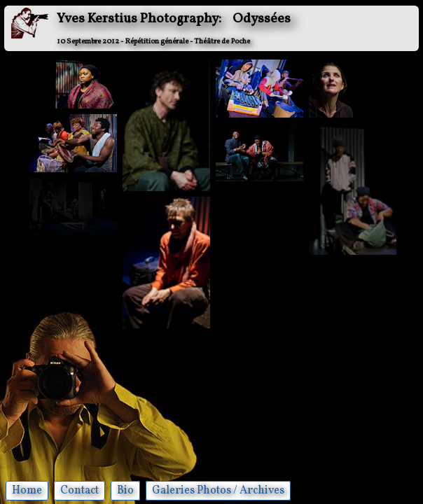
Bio (125, 491)
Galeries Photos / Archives (218, 491)
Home (27, 491)
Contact (79, 491)
